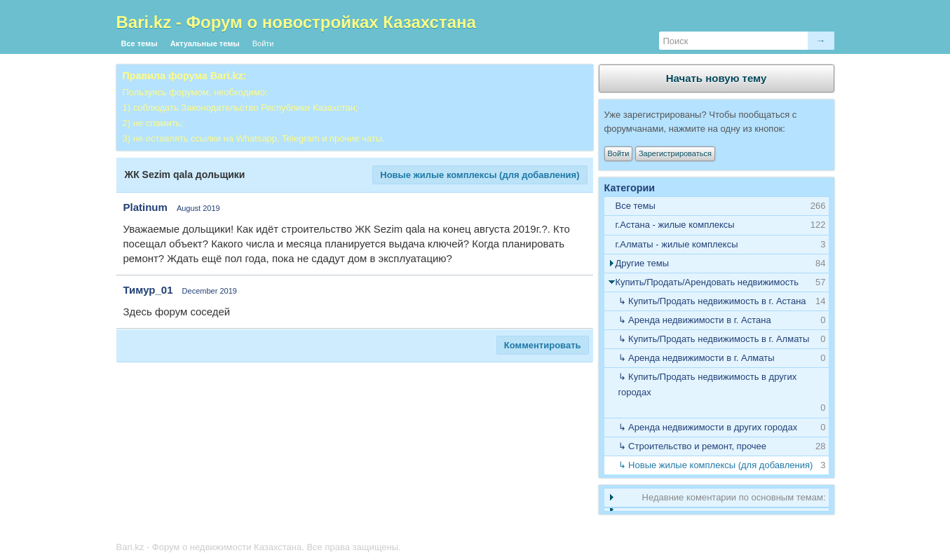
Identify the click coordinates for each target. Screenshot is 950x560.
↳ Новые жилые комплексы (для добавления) (716, 465)
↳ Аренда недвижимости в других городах (708, 427)
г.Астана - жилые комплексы (675, 225)
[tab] (717, 225)
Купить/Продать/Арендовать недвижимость (707, 282)
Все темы (140, 43)
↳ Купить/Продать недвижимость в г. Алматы (714, 339)
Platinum (145, 207)
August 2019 (198, 208)
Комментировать (543, 345)
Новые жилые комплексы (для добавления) (480, 175)
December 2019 (210, 291)
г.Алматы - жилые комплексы (677, 244)
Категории (630, 188)
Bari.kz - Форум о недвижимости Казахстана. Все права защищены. (259, 547)
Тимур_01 (148, 290)
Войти (263, 43)
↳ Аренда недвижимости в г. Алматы (697, 358)
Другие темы (643, 263)
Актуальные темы (205, 43)
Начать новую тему (717, 78)
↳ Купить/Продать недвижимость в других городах (708, 384)
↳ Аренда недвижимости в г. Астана (695, 320)
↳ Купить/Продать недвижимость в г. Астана (712, 301)
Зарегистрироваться (675, 153)
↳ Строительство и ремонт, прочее (693, 446)
